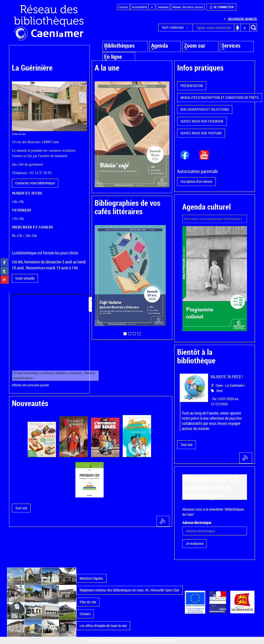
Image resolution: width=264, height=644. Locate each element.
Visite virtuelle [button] (25, 278)
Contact (85, 614)
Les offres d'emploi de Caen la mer (103, 626)
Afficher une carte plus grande (30, 385)
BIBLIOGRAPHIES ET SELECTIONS (205, 109)
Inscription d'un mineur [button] (196, 181)
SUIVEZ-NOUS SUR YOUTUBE (201, 133)
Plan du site (88, 602)
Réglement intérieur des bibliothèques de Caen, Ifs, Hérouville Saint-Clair (130, 590)
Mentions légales (91, 578)
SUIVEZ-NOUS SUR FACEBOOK (202, 121)
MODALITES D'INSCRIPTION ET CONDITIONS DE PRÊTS (220, 97)
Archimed (110, 640)
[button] (176, 28)
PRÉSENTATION (192, 86)
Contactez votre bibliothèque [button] (35, 183)
